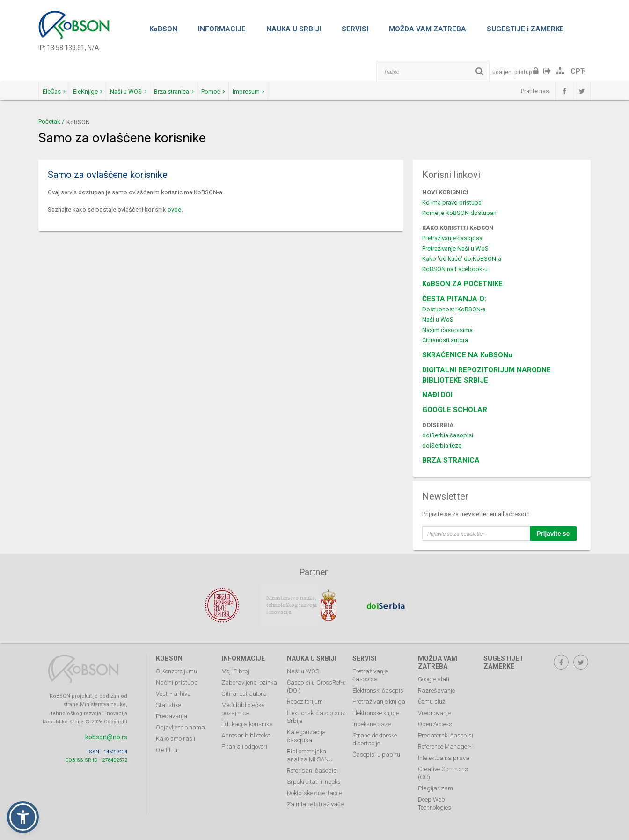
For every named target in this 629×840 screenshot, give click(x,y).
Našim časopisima (447, 330)
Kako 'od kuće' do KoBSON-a (462, 259)
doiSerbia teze (442, 446)
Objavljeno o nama (180, 722)
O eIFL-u (167, 745)
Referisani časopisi (312, 765)
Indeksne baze (372, 719)
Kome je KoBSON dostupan (459, 213)
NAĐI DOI (437, 395)
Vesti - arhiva (173, 689)
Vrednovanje (434, 708)
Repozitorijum (305, 696)
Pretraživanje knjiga (379, 696)
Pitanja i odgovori (244, 741)
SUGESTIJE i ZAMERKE (525, 29)
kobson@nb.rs (106, 731)
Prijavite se (553, 534)
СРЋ (578, 71)
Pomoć (287, 92)
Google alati (434, 674)
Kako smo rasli (176, 733)
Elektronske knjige (376, 708)
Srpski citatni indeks (314, 777)
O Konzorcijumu (176, 666)
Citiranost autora (244, 689)
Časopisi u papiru (376, 749)
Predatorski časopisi (446, 730)
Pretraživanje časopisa (452, 238)
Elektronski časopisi (379, 685)
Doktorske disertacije (314, 788)
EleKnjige (112, 92)
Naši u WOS (169, 92)
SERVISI (355, 29)
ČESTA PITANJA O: (454, 299)
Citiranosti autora (445, 340)
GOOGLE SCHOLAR (455, 410)
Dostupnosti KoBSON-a (454, 309)
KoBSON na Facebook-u (455, 269)
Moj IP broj (235, 666)
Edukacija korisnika (247, 719)
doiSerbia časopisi (448, 435)
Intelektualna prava (444, 753)
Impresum (338, 92)
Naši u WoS (438, 320)
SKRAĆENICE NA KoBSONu (467, 355)
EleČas (62, 92)
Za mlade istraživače (315, 799)
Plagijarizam (435, 783)
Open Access (435, 719)
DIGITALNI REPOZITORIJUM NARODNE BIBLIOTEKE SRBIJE (486, 375)
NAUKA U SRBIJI (294, 29)
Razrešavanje (436, 685)
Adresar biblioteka (246, 730)
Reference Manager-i (445, 741)
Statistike (168, 700)
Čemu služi (432, 696)
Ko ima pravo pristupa (452, 203)
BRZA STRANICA (451, 460)
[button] (23, 817)
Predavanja (172, 711)
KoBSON (163, 29)
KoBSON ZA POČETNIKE (462, 284)
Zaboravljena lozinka (249, 677)
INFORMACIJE (222, 29)
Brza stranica (231, 92)
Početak (49, 122)
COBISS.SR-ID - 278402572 (96, 755)
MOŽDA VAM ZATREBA (428, 29)
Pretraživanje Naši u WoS (455, 248)
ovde (174, 210)
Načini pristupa (177, 677)
